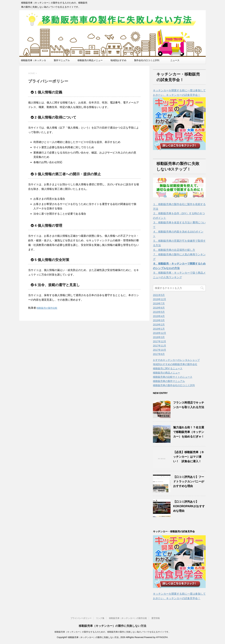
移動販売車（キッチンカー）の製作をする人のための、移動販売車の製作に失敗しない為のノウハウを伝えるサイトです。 (112, 632)
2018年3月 (159, 337)
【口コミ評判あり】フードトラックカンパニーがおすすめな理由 (189, 481)
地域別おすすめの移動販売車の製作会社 (175, 364)
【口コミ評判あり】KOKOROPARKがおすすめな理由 (189, 506)
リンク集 (100, 618)
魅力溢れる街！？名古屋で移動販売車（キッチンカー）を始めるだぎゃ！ (189, 432)
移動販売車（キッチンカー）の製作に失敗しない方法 (112, 626)
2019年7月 (159, 303)
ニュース (175, 60)
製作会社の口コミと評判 (147, 60)
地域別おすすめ (118, 60)
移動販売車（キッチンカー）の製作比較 (128, 618)
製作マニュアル (62, 60)
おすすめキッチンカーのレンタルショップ (176, 360)
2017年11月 (160, 346)
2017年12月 (160, 341)
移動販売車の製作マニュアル (169, 381)
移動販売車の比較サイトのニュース (173, 377)
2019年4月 (159, 316)
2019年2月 (159, 325)
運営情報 (156, 618)
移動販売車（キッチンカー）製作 (33, 61)
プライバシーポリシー (81, 618)
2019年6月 (159, 308)
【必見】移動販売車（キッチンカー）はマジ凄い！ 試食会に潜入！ (189, 457)
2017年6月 (159, 354)
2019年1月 (159, 329)
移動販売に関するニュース (168, 368)
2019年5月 (159, 312)
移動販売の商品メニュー (90, 60)
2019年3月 (159, 320)
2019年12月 (160, 299)
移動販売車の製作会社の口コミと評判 (174, 385)
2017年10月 (160, 350)
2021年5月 (159, 295)
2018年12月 (160, 333)
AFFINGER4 (162, 637)
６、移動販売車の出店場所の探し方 (174, 250)
